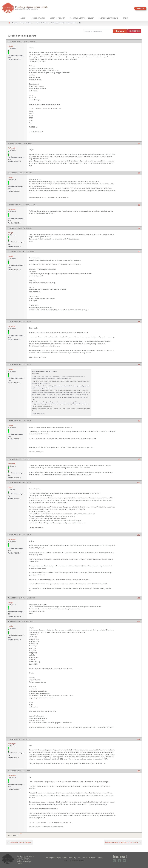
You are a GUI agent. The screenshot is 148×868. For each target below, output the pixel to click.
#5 (139, 251)
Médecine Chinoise (57, 18)
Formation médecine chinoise (82, 18)
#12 (139, 598)
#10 (139, 483)
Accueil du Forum (26, 23)
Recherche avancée (134, 31)
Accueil (22, 18)
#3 (139, 205)
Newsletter (93, 858)
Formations (63, 858)
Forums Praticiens (42, 23)
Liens (100, 858)
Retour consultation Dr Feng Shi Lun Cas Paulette (122, 842)
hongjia (10, 46)
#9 (139, 459)
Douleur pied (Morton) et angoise (21, 842)
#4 (139, 228)
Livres (80, 858)
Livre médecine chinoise (108, 18)
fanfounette (12, 148)
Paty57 (10, 487)
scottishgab (12, 744)
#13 (139, 621)
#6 (139, 322)
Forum (126, 18)
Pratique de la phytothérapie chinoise (63, 23)
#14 (139, 739)
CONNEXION (140, 8)
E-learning (72, 858)
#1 (139, 143)
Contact (48, 858)
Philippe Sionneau (38, 18)
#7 (139, 365)
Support (55, 858)
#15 (139, 771)
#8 (139, 421)
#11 (139, 535)
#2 (139, 173)
